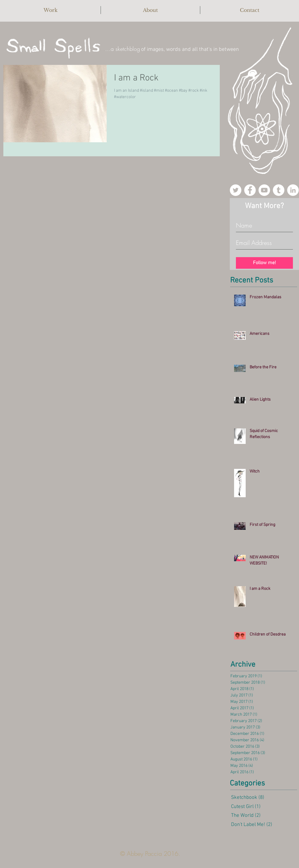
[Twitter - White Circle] (236, 190)
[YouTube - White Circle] (264, 190)
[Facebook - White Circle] (250, 190)
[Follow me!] (264, 263)
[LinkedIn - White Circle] (293, 190)
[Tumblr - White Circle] (279, 190)
